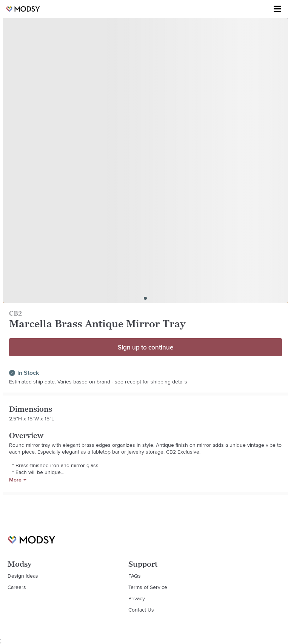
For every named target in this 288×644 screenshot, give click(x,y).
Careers (17, 587)
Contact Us (141, 610)
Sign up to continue (146, 347)
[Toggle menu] (277, 9)
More (18, 480)
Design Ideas (23, 576)
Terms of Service (148, 587)
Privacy (137, 598)
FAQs (135, 576)
